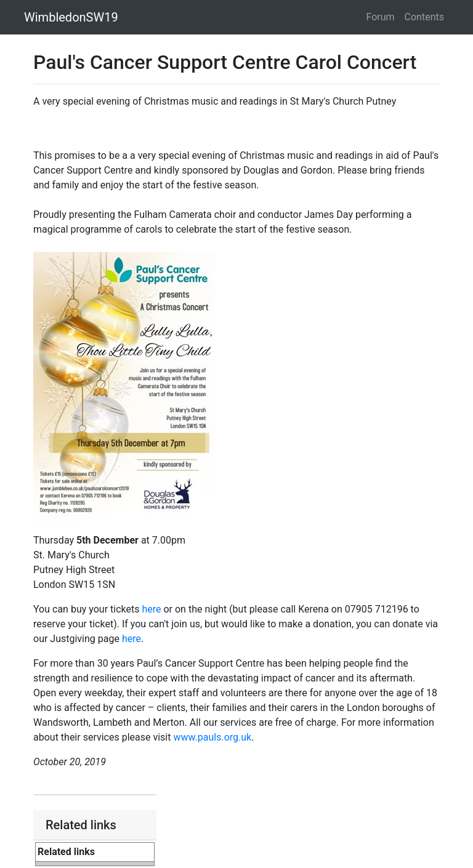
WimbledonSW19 (71, 17)
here (151, 609)
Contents (424, 17)
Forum (381, 17)
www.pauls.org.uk (212, 737)
